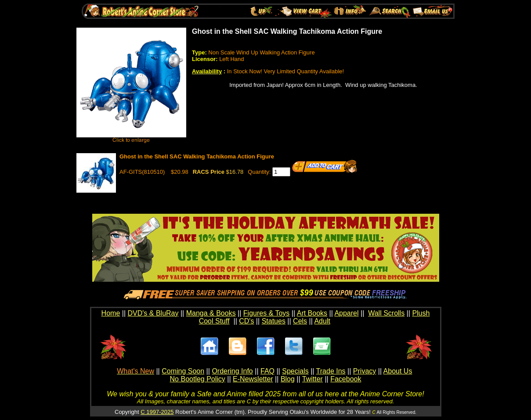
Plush (421, 313)
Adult (322, 321)
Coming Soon (183, 371)
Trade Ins (331, 371)
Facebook (346, 379)
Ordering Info (232, 371)
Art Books (312, 313)
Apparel (346, 313)
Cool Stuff (214, 321)
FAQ (267, 371)
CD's (246, 321)
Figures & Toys (267, 313)
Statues (274, 321)
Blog (288, 379)
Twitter (312, 379)
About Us (398, 371)
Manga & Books (211, 313)
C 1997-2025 (157, 412)
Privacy (365, 371)
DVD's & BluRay (153, 313)
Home (111, 313)
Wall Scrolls (386, 313)
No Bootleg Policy (198, 379)
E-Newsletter (253, 379)
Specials (295, 371)
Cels (300, 321)
